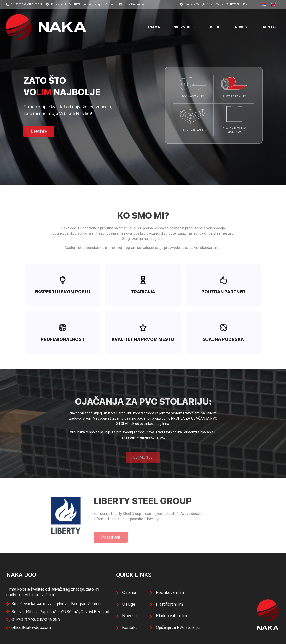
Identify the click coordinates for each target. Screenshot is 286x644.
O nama (153, 27)
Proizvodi (184, 27)
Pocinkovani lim (193, 97)
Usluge (215, 27)
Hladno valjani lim (193, 130)
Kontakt (271, 27)
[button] (39, 141)
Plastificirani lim (234, 97)
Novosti (243, 27)
